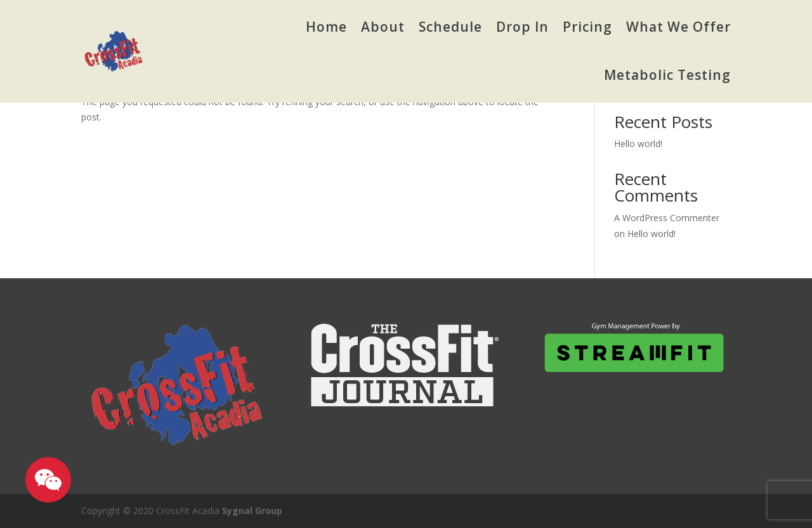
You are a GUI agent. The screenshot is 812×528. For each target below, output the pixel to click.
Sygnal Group (252, 511)
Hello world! (638, 144)
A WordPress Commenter (667, 218)
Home (326, 27)
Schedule (450, 27)
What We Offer (678, 27)
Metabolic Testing (667, 75)
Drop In (522, 27)
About (383, 27)
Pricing (587, 27)
